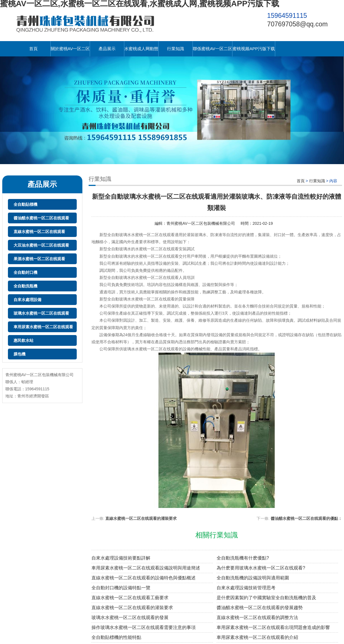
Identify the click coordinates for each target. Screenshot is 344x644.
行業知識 (176, 49)
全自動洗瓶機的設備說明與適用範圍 (253, 578)
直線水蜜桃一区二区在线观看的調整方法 (257, 617)
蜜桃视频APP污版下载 (254, 49)
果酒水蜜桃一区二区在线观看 (39, 259)
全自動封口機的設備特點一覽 (121, 588)
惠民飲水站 (23, 340)
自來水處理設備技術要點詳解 (121, 558)
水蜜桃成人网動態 (141, 49)
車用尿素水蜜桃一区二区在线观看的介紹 (257, 637)
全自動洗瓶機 (25, 286)
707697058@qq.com (298, 24)
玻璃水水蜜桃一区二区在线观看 (41, 313)
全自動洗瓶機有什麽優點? (243, 558)
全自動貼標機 (25, 204)
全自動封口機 (25, 272)
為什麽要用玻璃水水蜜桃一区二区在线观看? (261, 568)
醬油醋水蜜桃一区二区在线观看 (41, 218)
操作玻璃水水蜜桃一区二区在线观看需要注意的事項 (144, 627)
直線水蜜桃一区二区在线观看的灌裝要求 (141, 518)
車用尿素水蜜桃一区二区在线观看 (43, 327)
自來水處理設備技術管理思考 (246, 588)
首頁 (33, 49)
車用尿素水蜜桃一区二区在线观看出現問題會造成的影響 (273, 627)
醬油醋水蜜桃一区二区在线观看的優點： (306, 518)
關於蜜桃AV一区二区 (70, 49)
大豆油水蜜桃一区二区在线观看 (41, 245)
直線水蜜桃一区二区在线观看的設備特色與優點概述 (144, 578)
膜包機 (20, 354)
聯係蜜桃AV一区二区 (212, 49)
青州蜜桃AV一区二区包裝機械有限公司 (201, 223)
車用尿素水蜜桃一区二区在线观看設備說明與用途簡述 (146, 568)
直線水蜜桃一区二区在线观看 (39, 232)
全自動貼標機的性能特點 (116, 637)
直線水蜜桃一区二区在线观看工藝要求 (130, 598)
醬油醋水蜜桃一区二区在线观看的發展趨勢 (260, 608)
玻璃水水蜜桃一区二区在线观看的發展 (130, 617)
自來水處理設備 (27, 300)
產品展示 (107, 49)
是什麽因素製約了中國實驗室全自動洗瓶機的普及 (266, 598)
